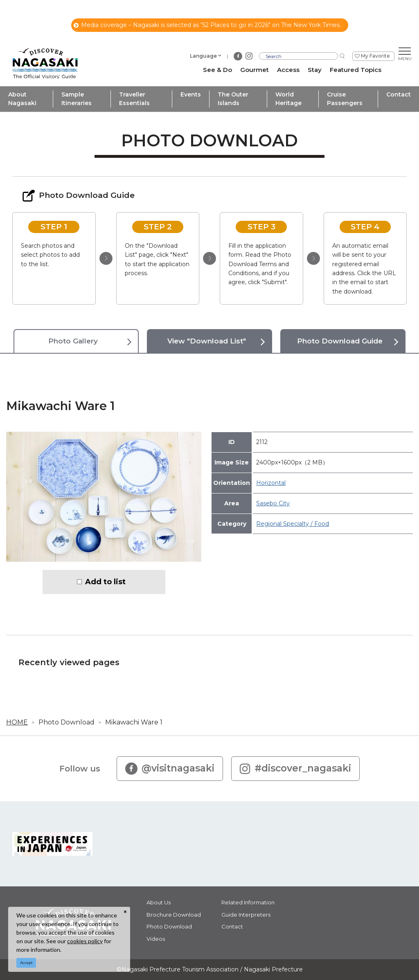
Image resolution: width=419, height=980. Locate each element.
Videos (156, 939)
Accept (26, 963)
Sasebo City (273, 503)
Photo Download (66, 722)
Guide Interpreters (246, 915)
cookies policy (85, 941)
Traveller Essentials (134, 99)
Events (191, 94)
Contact (399, 94)
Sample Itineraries (77, 99)
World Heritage (288, 99)
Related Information (248, 902)
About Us (159, 902)
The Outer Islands (233, 99)
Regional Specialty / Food (293, 524)
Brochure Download (174, 915)
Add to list (105, 582)
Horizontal (271, 483)
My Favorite (375, 56)
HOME (17, 722)
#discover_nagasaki (295, 769)
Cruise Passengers (345, 99)
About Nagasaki (22, 99)
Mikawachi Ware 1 (134, 722)
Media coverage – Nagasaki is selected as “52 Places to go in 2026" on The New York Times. (207, 25)
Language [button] (203, 56)
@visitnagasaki (170, 769)
